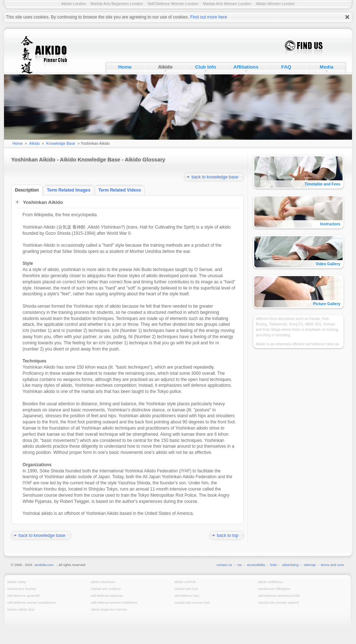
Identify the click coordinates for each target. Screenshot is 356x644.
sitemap (310, 565)
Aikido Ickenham (103, 582)
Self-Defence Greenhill (23, 596)
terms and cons (332, 565)
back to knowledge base (218, 177)
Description (29, 190)
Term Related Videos (122, 190)
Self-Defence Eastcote (107, 596)
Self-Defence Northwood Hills (279, 596)
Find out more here (209, 17)
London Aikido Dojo (21, 610)
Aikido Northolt (185, 582)
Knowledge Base (61, 143)
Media (327, 67)
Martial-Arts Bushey (22, 589)
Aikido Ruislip (17, 582)
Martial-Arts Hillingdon (274, 589)
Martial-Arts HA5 (186, 589)
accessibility (256, 565)
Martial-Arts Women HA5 (192, 603)
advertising (290, 565)
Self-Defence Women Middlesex (114, 603)
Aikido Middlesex (270, 582)
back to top (230, 536)
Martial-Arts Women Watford (278, 603)
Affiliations (246, 67)
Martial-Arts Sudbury (106, 589)
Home (125, 67)
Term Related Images (70, 190)
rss (239, 565)
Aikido (165, 67)
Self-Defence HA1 (187, 596)
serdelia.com (44, 565)
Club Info (206, 67)
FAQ (286, 67)
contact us (224, 565)
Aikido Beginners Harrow (109, 610)
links (274, 565)
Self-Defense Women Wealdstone (31, 603)
